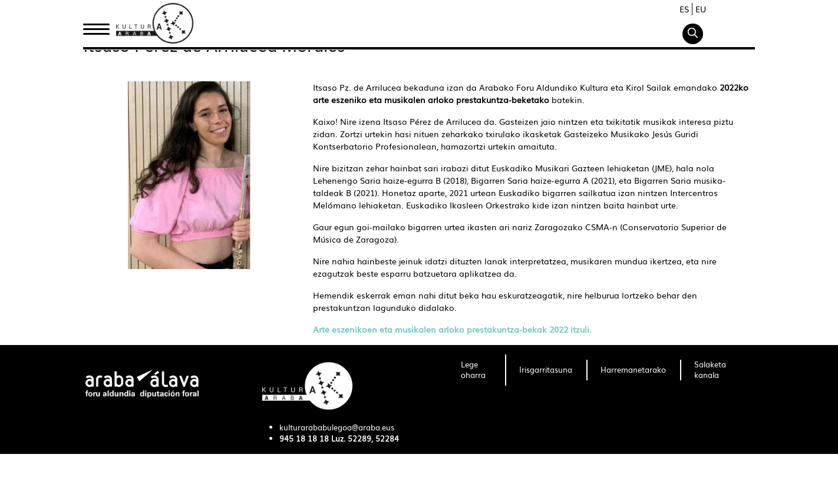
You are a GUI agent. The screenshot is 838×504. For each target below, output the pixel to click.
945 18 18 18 (304, 438)
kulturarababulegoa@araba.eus (337, 427)
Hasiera (101, 25)
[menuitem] (476, 370)
